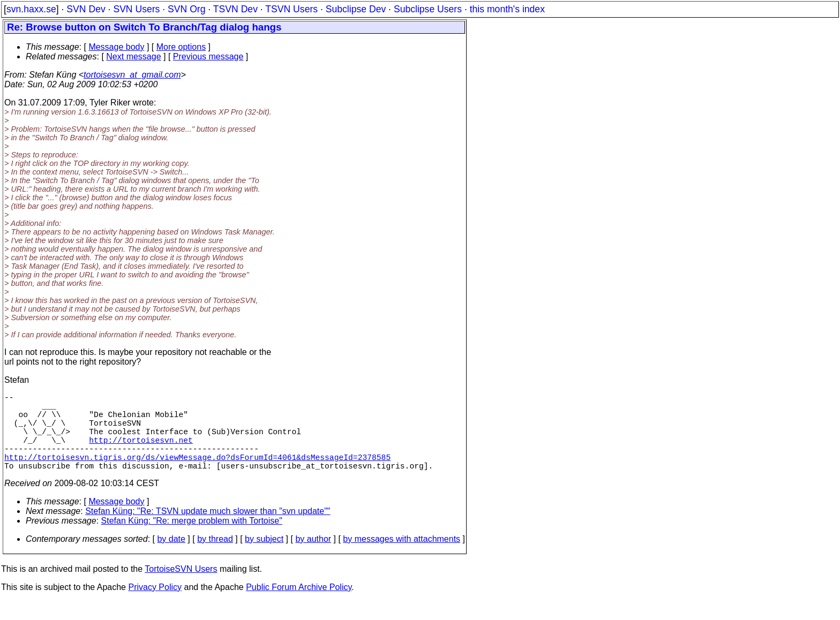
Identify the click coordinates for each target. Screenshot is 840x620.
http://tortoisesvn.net (141, 452)
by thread (215, 558)
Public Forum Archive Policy (299, 606)
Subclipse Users (428, 9)
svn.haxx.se (31, 9)
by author (313, 558)
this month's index (507, 9)
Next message (133, 56)
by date (171, 558)
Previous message (208, 56)
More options (181, 47)
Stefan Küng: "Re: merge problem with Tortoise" (192, 540)
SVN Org (186, 9)
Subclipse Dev (356, 9)
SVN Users (136, 9)
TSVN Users (291, 9)
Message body (116, 47)
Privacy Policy (155, 606)
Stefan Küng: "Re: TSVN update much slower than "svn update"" (208, 530)
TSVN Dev (235, 9)
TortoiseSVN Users (181, 588)
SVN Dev (86, 9)
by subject (264, 558)
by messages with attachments (402, 558)
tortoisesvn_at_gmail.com (132, 75)
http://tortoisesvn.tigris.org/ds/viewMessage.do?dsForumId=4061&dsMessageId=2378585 (197, 474)
